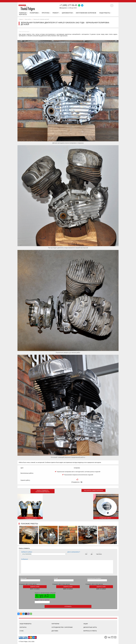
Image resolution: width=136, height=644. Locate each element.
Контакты (23, 627)
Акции (86, 624)
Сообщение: (25, 559)
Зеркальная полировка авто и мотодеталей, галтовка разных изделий (79, 472)
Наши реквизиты (26, 624)
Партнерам (55, 624)
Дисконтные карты (90, 627)
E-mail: (56, 578)
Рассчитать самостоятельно (93, 490)
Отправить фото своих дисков (28, 584)
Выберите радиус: (27, 552)
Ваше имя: (24, 578)
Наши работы (28, 19)
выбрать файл (35, 587)
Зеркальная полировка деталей (41, 19)
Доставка (55, 631)
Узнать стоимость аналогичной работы (43, 491)
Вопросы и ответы (90, 631)
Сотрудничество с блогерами (62, 627)
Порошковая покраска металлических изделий (79, 475)
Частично (99, 554)
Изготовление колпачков (86, 13)
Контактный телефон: (94, 578)
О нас (22, 631)
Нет (86, 554)
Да (92, 554)
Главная (21, 19)
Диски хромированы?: (74, 552)
